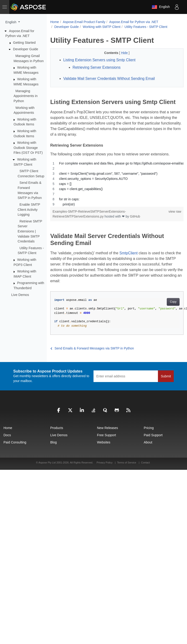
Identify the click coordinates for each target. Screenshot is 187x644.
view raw (175, 211)
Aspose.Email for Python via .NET (134, 22)
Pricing (149, 428)
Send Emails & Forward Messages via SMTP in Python (92, 348)
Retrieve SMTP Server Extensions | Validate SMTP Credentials (30, 231)
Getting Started (24, 43)
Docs (7, 435)
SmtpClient (128, 253)
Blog (53, 442)
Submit (166, 376)
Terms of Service (127, 463)
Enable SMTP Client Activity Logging (29, 210)
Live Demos (20, 295)
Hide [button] (125, 53)
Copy (173, 302)
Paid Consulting (15, 442)
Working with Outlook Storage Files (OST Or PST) (28, 148)
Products (57, 428)
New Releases (107, 428)
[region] (117, 184)
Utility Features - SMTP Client (146, 27)
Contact (145, 463)
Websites (104, 442)
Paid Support (153, 435)
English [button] (11, 22)
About (148, 442)
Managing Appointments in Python (25, 96)
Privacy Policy (105, 463)
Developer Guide (26, 49)
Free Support (107, 435)
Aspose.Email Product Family (84, 22)
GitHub (135, 216)
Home (55, 22)
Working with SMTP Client (102, 27)
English (161, 7)
